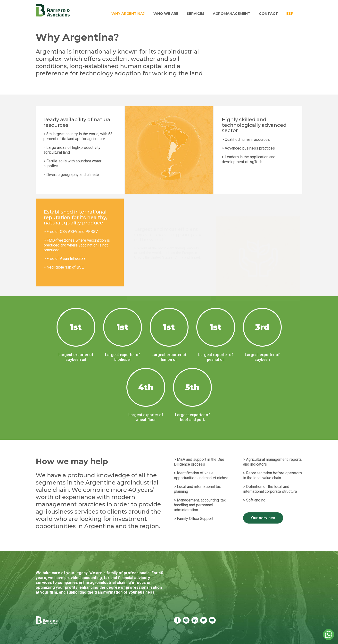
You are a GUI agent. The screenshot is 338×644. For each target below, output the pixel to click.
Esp (290, 13)
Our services (263, 518)
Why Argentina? (132, 13)
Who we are (169, 13)
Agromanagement (233, 13)
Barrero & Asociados (53, 10)
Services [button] (198, 13)
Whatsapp (329, 635)
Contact (269, 13)
